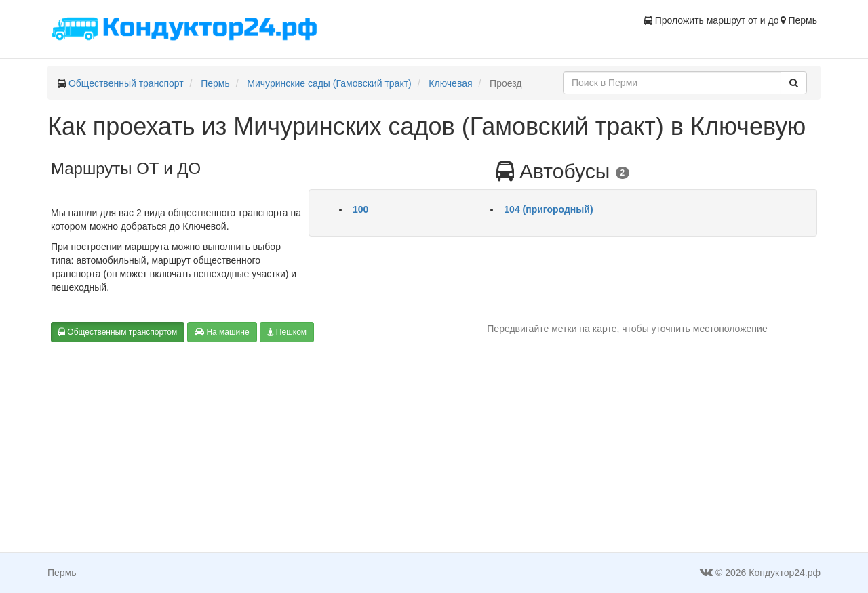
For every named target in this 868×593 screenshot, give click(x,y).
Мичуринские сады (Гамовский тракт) (329, 83)
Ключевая (450, 83)
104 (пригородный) (548, 209)
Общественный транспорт (126, 83)
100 (360, 209)
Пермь (215, 83)
